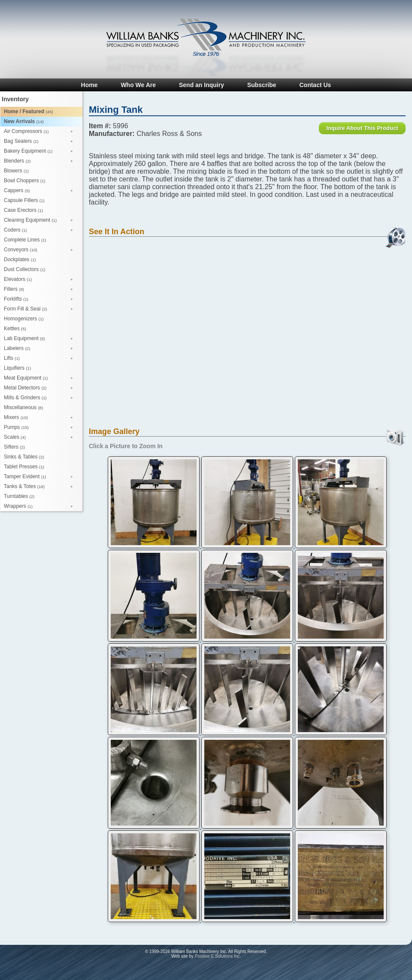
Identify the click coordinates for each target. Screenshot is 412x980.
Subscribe (262, 85)
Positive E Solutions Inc (217, 956)
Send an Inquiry (201, 85)
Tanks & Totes (41, 487)
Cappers (41, 191)
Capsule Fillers (24, 200)
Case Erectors (23, 210)
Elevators (41, 280)
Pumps (41, 428)
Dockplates (20, 259)
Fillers (41, 289)
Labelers (41, 349)
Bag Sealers (41, 142)
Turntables (19, 496)
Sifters (14, 447)
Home (89, 85)
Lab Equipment (41, 339)
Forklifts (41, 299)
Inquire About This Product (362, 128)
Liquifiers (17, 368)
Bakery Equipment (41, 151)
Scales (41, 437)
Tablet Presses (24, 467)
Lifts (41, 359)
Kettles (15, 329)
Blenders (41, 161)
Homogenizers (24, 319)
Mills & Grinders (41, 398)
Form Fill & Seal (41, 309)
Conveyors (41, 250)
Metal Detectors (41, 388)
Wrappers (41, 507)
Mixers (41, 418)
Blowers (16, 171)
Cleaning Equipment (41, 220)
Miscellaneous (23, 407)
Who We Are (138, 85)
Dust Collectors (24, 269)
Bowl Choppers (24, 181)
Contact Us (315, 85)
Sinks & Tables (24, 457)
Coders (41, 230)
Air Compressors (41, 132)
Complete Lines (25, 240)
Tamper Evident (41, 477)
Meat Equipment (41, 378)
